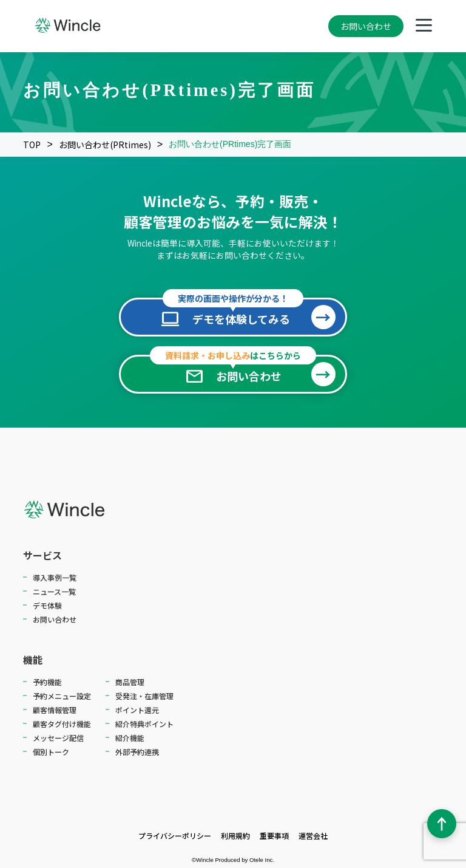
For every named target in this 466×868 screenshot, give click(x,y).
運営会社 (313, 836)
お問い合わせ (366, 26)
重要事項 (274, 836)
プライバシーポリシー (175, 836)
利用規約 (235, 836)
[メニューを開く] (424, 26)
